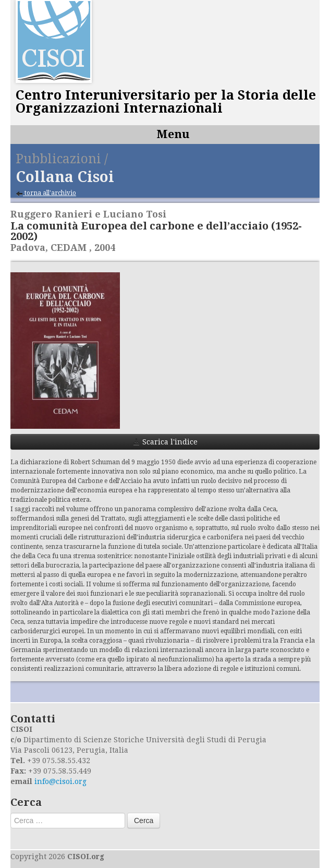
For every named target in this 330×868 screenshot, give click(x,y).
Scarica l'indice (165, 442)
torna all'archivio (46, 193)
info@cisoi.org (60, 781)
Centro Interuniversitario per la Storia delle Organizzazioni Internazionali (166, 102)
